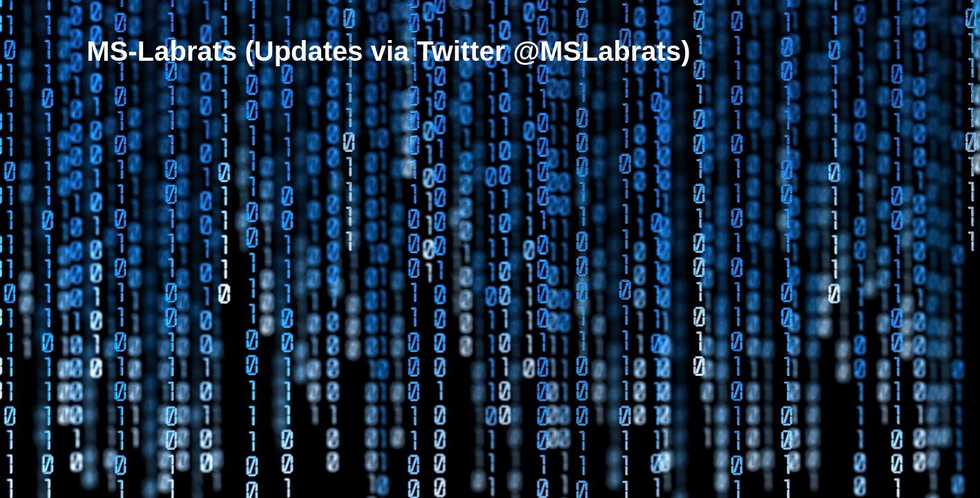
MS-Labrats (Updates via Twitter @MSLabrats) (389, 51)
